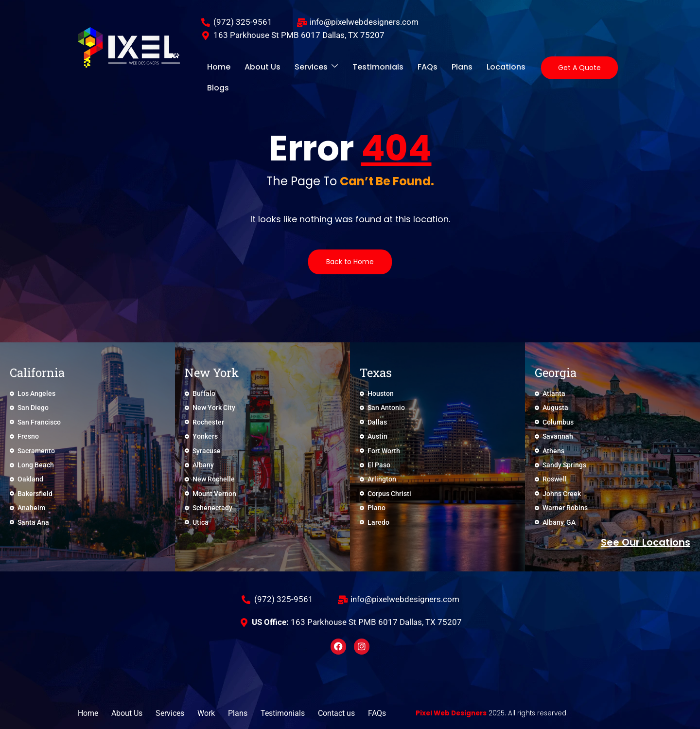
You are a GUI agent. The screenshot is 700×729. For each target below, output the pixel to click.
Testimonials (362, 68)
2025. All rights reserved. (502, 713)
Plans (438, 68)
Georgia (556, 373)
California (37, 373)
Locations (477, 68)
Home (216, 68)
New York (212, 373)
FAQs (408, 68)
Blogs (517, 68)
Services (305, 68)
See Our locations (646, 542)
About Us (256, 68)
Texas (376, 373)
